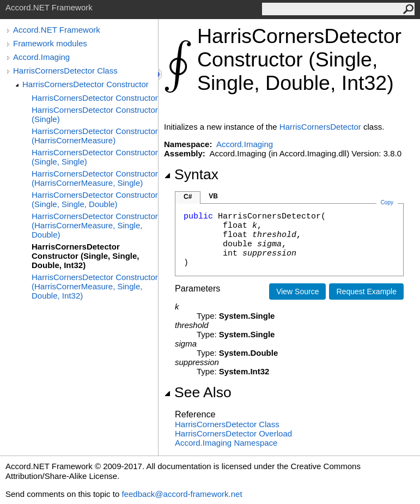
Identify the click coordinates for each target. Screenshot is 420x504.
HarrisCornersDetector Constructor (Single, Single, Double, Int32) (86, 256)
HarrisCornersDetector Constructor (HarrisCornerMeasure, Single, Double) (95, 225)
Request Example (366, 292)
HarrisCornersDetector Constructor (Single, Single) (95, 157)
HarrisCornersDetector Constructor (86, 84)
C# (188, 197)
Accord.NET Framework (57, 30)
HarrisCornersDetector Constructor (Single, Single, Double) (95, 199)
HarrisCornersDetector (320, 127)
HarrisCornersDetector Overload (233, 433)
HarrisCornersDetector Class (65, 71)
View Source (297, 292)
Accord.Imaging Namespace (226, 443)
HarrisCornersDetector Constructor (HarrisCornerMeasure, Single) (95, 178)
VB (213, 196)
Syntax (191, 174)
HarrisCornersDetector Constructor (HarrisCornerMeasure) (95, 136)
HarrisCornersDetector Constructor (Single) (95, 114)
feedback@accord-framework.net (182, 494)
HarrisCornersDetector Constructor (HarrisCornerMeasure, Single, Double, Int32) (95, 286)
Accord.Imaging (41, 57)
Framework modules (50, 43)
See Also (198, 392)
